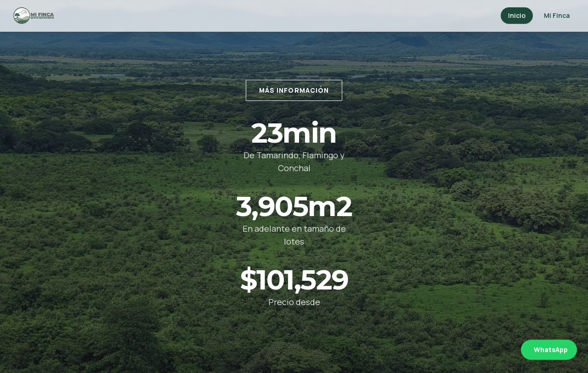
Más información (294, 90)
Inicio (517, 15)
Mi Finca (557, 15)
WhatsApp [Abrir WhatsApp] (551, 350)
